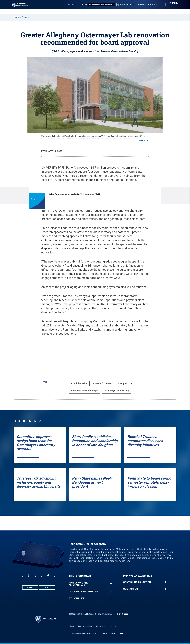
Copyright (113, 626)
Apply (138, 5)
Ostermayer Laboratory (116, 391)
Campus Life (125, 383)
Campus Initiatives (121, 10)
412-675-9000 (122, 614)
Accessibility (101, 626)
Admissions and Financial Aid (92, 10)
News (25, 17)
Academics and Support (83, 591)
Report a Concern (99, 5)
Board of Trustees (103, 383)
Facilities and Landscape (85, 391)
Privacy (71, 626)
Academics (67, 10)
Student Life (77, 598)
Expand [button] (142, 140)
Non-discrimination (85, 626)
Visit (155, 5)
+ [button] (111, 576)
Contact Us (131, 589)
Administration (79, 383)
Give (121, 5)
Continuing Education (137, 582)
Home (16, 17)
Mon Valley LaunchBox (137, 576)
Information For (144, 10)
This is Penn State (80, 576)
